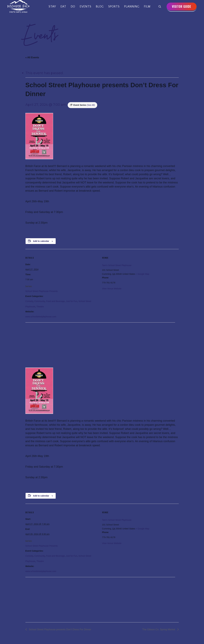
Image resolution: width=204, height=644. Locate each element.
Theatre (40, 307)
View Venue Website (112, 289)
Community (40, 301)
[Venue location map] (41, 343)
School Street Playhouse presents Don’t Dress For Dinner (60, 629)
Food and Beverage (55, 301)
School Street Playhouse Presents (42, 291)
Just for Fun (72, 301)
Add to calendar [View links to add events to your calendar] (41, 241)
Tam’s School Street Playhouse (117, 265)
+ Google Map (142, 274)
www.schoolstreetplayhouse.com (41, 317)
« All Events (32, 57)
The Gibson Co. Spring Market (159, 629)
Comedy (29, 301)
